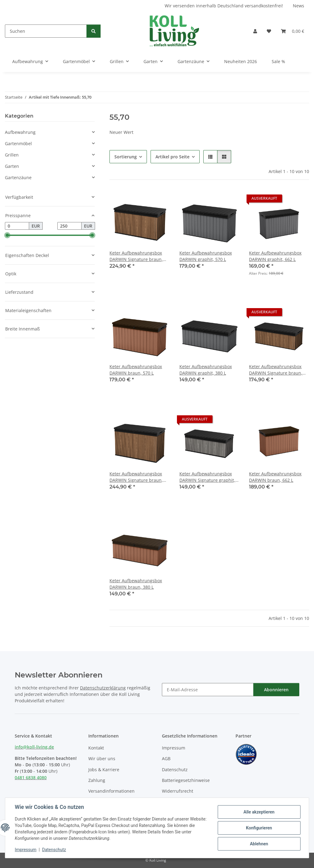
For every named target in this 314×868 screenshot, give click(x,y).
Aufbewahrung (20, 132)
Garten (12, 166)
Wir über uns (102, 759)
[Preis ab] (17, 226)
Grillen (12, 155)
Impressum (26, 850)
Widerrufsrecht (178, 791)
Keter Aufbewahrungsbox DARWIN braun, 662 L (275, 477)
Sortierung (126, 157)
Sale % (278, 61)
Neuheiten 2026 (241, 61)
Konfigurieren (259, 828)
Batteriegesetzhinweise (186, 780)
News (299, 6)
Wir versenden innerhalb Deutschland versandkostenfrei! (224, 6)
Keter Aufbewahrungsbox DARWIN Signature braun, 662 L (136, 477)
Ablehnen (259, 844)
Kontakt (96, 748)
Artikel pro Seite (172, 157)
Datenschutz (54, 850)
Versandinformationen (111, 791)
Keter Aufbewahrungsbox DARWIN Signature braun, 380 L (276, 370)
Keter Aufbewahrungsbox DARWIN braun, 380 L (136, 584)
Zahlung (97, 780)
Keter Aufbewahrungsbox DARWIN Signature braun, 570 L (136, 256)
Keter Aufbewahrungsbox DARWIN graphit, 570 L (206, 256)
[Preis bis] (69, 226)
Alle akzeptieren (259, 812)
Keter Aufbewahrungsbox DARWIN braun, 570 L (136, 370)
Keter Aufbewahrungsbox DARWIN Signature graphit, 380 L (207, 477)
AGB (166, 759)
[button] (255, 31)
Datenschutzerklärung (103, 688)
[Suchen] (46, 31)
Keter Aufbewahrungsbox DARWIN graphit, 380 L (206, 370)
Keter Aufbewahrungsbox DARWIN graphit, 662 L (275, 256)
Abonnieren (276, 690)
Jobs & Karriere (104, 770)
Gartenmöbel (18, 143)
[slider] (7, 236)
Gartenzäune (18, 177)
